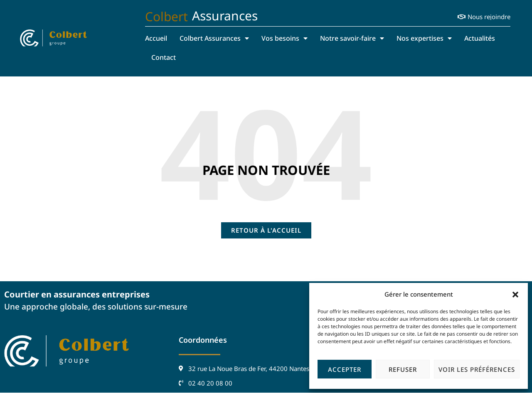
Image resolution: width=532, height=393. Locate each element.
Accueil (156, 38)
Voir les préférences (477, 369)
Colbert (166, 16)
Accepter (345, 369)
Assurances (225, 16)
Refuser (403, 369)
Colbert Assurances (214, 38)
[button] (515, 295)
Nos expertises (424, 38)
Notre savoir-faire (352, 38)
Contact (164, 57)
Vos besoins (284, 38)
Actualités (480, 38)
